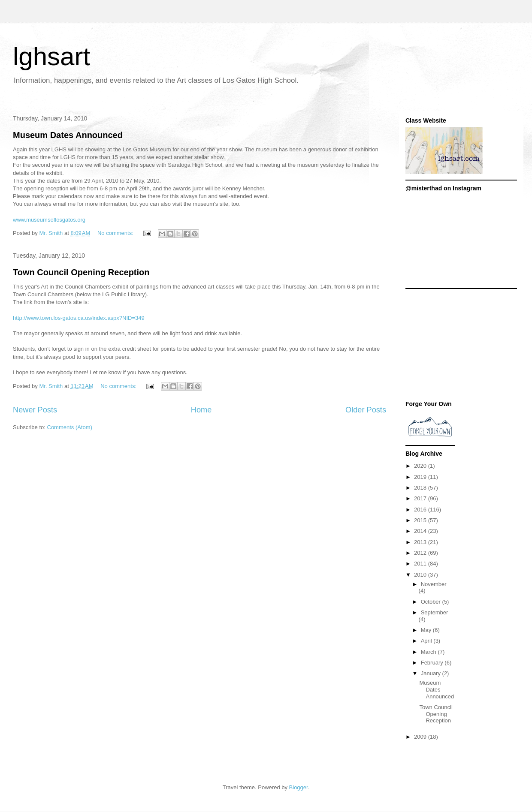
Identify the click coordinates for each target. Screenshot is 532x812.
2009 (421, 737)
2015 (421, 520)
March (429, 652)
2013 (421, 542)
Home (201, 410)
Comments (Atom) (70, 427)
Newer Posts (35, 410)
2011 (421, 564)
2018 (421, 488)
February (433, 663)
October (432, 602)
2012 (421, 553)
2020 (421, 466)
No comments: (116, 233)
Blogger (299, 787)
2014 (421, 531)
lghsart (51, 56)
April (427, 641)
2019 (421, 477)
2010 (421, 575)
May (427, 630)
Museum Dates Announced (68, 135)
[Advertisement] (461, 347)
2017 (421, 498)
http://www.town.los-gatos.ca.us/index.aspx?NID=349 (79, 318)
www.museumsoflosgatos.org (49, 220)
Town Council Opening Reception (81, 272)
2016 (421, 510)
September (435, 612)
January (432, 673)
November (434, 584)
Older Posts (366, 410)
